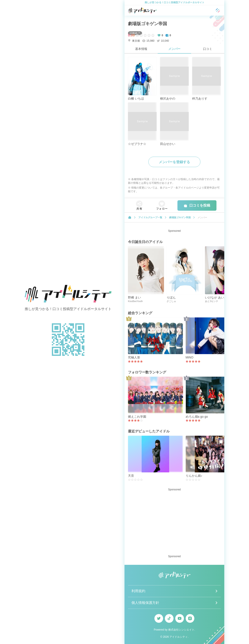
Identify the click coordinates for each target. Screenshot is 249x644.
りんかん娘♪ (194, 476)
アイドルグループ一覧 (150, 217)
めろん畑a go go (197, 417)
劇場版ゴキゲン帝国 (147, 24)
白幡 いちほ (136, 99)
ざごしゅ (171, 301)
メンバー (174, 49)
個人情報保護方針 (145, 603)
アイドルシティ (179, 637)
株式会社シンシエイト (181, 630)
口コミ (208, 49)
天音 (131, 476)
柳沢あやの (168, 99)
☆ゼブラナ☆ (137, 144)
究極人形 (134, 357)
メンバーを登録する (174, 162)
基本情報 (141, 49)
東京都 (134, 41)
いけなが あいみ (216, 297)
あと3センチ (212, 301)
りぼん (171, 297)
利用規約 (138, 591)
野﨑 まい (134, 297)
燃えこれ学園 (137, 417)
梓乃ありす (200, 99)
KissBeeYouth (135, 301)
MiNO (190, 357)
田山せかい (168, 144)
